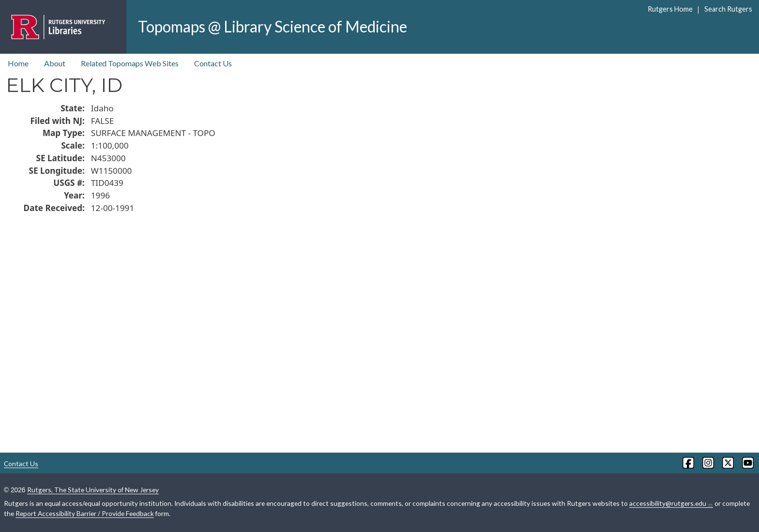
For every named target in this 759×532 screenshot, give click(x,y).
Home (18, 63)
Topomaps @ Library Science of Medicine (273, 26)
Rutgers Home (670, 9)
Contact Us (213, 63)
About (55, 63)
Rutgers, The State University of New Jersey (93, 490)
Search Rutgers (728, 9)
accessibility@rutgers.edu (671, 503)
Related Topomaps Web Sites (130, 63)
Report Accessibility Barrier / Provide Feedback (85, 513)
